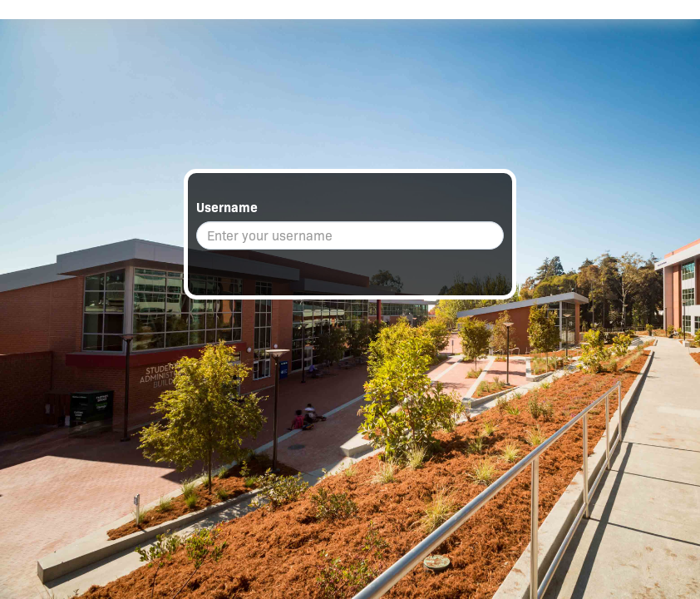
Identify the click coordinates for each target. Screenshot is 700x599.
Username (227, 208)
